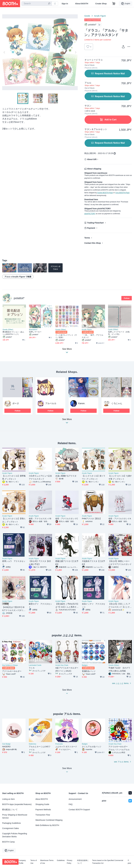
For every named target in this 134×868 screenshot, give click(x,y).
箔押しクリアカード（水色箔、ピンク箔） (119, 333)
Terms (87, 238)
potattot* (19, 298)
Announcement (75, 799)
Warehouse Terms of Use (47, 862)
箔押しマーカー (35, 332)
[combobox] (37, 4)
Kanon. (82, 403)
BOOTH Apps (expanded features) (17, 804)
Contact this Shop (93, 243)
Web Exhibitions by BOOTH (47, 825)
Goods (87, 16)
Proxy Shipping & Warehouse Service (15, 816)
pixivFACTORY (90, 214)
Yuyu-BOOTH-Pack (122, 193)
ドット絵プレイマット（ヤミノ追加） (66, 336)
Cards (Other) (113, 330)
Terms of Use (33, 862)
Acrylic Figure (100, 16)
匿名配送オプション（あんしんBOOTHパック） (13, 333)
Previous (4, 52)
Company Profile (22, 862)
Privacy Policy (70, 862)
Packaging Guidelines (11, 823)
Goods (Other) (8, 330)
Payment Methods (43, 810)
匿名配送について (10, 810)
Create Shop (101, 4)
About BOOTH (82, 4)
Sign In (65, 4)
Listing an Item (8, 799)
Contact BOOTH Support (79, 810)
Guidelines (61, 860)
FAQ (71, 804)
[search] (49, 4)
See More (67, 422)
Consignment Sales (11, 828)
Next (76, 52)
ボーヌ (16, 403)
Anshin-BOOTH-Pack (105, 193)
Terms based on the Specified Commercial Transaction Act (108, 862)
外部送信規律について (83, 862)
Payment (91, 228)
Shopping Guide (42, 804)
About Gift (92, 159)
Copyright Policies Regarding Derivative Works (15, 835)
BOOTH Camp (8, 842)
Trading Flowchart (95, 223)
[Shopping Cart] (114, 4)
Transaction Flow (43, 815)
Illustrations (33, 330)
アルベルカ (51, 403)
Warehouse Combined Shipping (49, 820)
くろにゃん (117, 403)
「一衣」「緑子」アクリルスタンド (92, 336)
